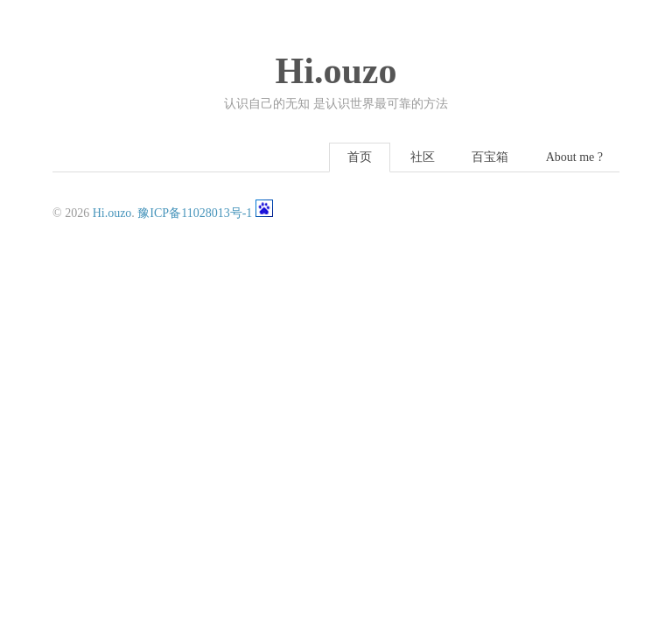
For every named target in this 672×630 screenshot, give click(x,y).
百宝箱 (490, 157)
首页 (360, 157)
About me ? (574, 157)
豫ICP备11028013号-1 (195, 213)
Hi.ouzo (336, 71)
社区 (423, 157)
